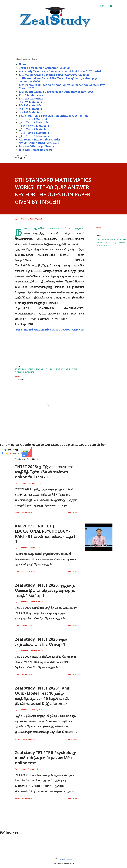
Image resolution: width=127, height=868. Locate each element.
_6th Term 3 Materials (34, 136)
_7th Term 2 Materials (34, 129)
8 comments (27, 626)
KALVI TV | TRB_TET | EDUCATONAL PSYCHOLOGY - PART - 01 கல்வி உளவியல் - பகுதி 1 (45, 534)
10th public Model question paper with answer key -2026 (56, 92)
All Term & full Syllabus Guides (40, 140)
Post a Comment (29, 572)
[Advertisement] (63, 43)
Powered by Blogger (64, 859)
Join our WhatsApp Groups (37, 146)
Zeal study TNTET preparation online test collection (53, 116)
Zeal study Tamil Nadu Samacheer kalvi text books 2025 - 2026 (60, 71)
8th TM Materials (30, 109)
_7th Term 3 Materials (34, 133)
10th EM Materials (31, 99)
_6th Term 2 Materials (34, 126)
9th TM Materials (30, 102)
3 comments (27, 798)
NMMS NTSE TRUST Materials (39, 143)
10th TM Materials (31, 95)
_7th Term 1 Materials (34, 119)
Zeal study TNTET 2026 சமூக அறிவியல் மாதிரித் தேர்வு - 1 (41, 642)
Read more (73, 513)
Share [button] (98, 228)
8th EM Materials (30, 112)
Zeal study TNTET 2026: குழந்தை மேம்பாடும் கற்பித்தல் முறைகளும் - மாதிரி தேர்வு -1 (45, 590)
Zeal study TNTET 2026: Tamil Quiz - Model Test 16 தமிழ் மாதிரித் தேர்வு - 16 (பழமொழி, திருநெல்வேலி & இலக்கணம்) (43, 696)
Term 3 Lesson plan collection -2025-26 (44, 68)
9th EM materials (30, 105)
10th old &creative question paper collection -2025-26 (54, 75)
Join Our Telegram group (35, 150)
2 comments (27, 513)
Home (23, 64)
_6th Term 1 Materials (34, 122)
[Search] (102, 6)
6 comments (27, 675)
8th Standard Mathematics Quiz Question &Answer (50, 330)
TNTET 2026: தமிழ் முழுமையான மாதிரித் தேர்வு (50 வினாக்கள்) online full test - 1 (44, 472)
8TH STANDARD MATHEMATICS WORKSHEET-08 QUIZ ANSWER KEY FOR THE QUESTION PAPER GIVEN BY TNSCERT (111, 243)
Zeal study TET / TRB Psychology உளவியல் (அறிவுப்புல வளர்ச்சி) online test (45, 758)
